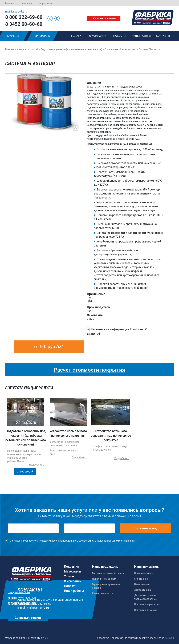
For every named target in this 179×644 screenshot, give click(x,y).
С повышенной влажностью (120, 49)
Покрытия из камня (146, 610)
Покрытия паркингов (146, 605)
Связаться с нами (104, 18)
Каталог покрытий (28, 49)
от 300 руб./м (25, 471)
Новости (119, 36)
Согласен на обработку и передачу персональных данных (43, 541)
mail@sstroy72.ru (16, 12)
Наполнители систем (104, 579)
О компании (98, 36)
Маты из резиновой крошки (108, 573)
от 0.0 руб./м (49, 346)
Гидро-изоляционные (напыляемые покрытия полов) (71, 49)
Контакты (163, 36)
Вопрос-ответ (46, 3)
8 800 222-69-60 (24, 17)
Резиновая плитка (103, 593)
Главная (10, 3)
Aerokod (169, 638)
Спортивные (141, 579)
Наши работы (141, 36)
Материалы (43, 36)
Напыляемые (142, 584)
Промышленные (143, 573)
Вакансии (26, 3)
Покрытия (72, 567)
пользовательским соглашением (116, 541)
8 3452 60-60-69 (24, 24)
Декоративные (143, 590)
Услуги (76, 36)
